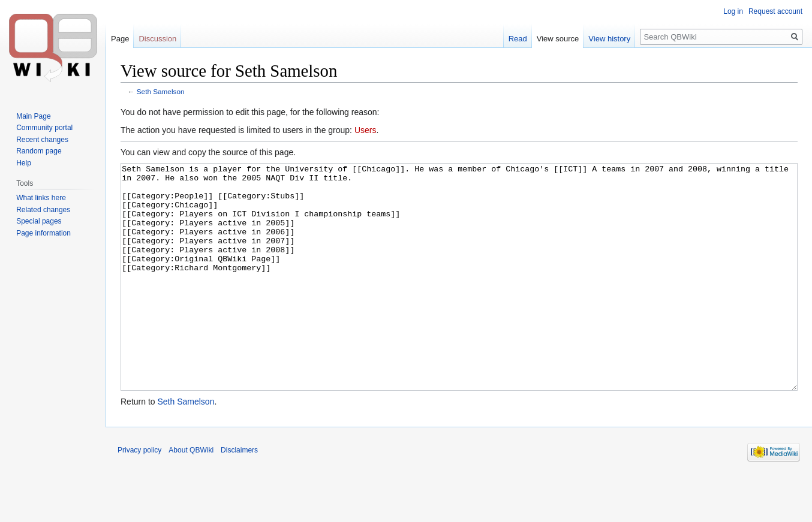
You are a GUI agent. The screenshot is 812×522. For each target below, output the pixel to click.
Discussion (157, 39)
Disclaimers (239, 495)
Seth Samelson (161, 91)
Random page (39, 151)
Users (366, 130)
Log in (733, 11)
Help (24, 163)
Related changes (43, 210)
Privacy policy (139, 495)
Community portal (44, 128)
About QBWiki (191, 495)
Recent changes (42, 140)
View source (558, 39)
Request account (775, 11)
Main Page (33, 116)
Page (120, 39)
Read (518, 39)
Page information (43, 233)
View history (609, 39)
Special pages (39, 221)
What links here (41, 198)
